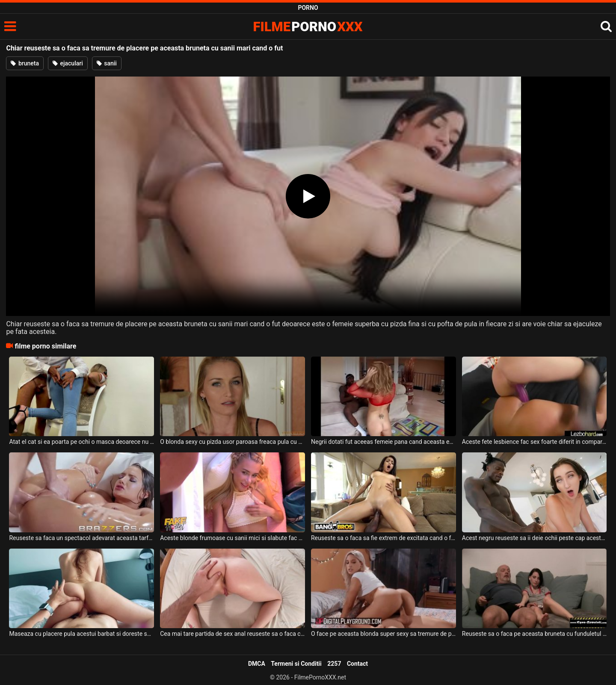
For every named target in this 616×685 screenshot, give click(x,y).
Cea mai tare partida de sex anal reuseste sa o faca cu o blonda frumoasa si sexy (232, 634)
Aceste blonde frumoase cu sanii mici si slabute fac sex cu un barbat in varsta (232, 538)
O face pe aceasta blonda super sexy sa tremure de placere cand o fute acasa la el (384, 634)
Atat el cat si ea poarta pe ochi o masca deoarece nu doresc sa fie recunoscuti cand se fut (81, 442)
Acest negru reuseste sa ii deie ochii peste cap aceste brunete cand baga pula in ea (535, 538)
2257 (334, 664)
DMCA (257, 664)
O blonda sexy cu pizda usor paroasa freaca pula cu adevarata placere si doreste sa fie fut (232, 442)
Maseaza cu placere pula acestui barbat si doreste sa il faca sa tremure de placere (81, 634)
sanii (107, 63)
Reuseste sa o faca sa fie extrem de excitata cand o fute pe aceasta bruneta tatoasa (384, 538)
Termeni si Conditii (296, 664)
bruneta (25, 63)
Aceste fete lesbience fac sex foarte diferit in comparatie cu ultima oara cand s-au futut (535, 442)
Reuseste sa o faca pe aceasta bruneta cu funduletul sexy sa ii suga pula (535, 634)
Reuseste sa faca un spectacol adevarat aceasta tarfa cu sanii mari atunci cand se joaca (81, 538)
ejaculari (68, 63)
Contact (357, 664)
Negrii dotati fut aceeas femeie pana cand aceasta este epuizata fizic (384, 442)
